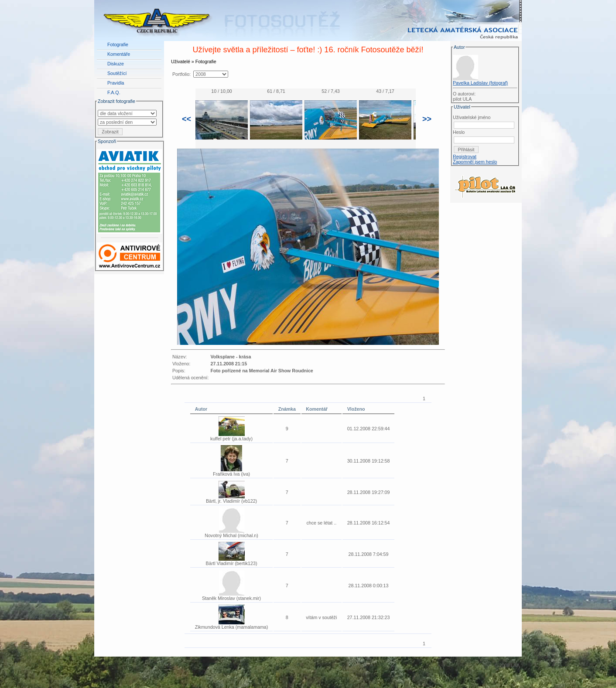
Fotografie (118, 44)
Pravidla (116, 83)
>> (427, 119)
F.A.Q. (114, 92)
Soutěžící (117, 73)
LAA (515, 665)
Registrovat (465, 157)
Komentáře (119, 54)
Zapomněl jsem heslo (475, 162)
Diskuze (116, 64)
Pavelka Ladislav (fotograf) (480, 83)
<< (187, 119)
